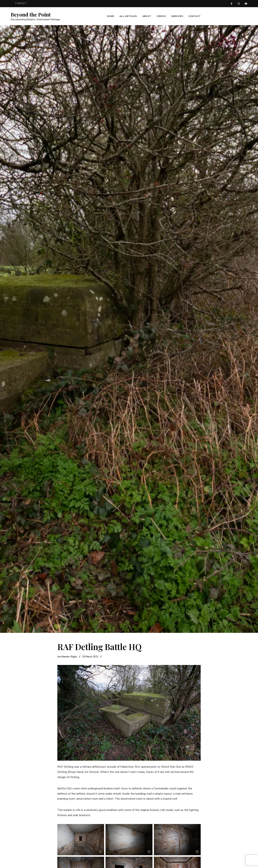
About (147, 16)
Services (177, 16)
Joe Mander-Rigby (67, 657)
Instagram (239, 4)
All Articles (128, 16)
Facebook (231, 4)
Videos (161, 16)
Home (111, 16)
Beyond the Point (31, 15)
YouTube (246, 4)
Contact (21, 4)
